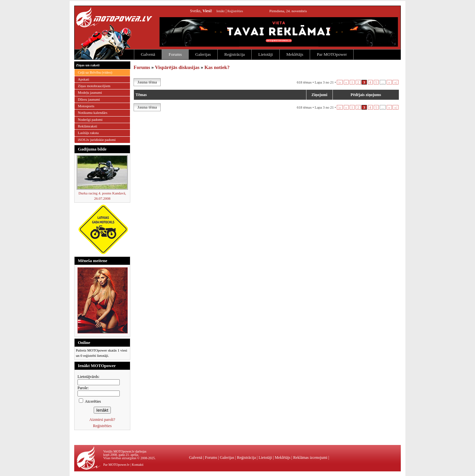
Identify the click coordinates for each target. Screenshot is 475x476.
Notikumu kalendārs (93, 113)
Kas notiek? (217, 67)
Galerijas (203, 54)
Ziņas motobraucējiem (94, 86)
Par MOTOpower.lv (116, 465)
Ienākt (221, 11)
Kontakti (138, 465)
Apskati (83, 79)
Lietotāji (266, 54)
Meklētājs (295, 54)
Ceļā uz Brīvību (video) (95, 72)
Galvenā (148, 54)
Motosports (86, 106)
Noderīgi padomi (90, 119)
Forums (175, 54)
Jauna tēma (147, 82)
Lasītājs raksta (88, 133)
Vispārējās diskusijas (177, 67)
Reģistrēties (235, 11)
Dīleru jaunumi (89, 99)
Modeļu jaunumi (90, 92)
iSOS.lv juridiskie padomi (97, 140)
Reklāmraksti (88, 126)
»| (396, 82)
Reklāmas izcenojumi (310, 458)
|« (340, 82)
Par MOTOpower (332, 54)
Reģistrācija (235, 54)
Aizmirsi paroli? (102, 420)
